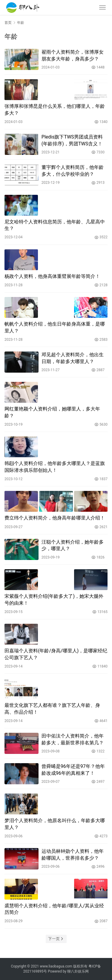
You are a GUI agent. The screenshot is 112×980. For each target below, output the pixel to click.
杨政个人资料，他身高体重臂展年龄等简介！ (52, 276)
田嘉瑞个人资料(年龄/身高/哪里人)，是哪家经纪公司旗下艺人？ (56, 654)
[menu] (102, 7)
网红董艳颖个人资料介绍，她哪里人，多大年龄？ (52, 412)
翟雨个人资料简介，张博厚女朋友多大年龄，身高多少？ (73, 55)
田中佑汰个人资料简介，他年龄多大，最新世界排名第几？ (73, 739)
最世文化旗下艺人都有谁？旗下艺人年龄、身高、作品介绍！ (52, 708)
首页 (8, 23)
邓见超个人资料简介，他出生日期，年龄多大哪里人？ (73, 358)
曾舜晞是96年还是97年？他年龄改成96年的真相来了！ (73, 770)
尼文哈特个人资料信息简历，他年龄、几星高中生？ (55, 225)
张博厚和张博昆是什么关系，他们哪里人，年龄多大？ (55, 109)
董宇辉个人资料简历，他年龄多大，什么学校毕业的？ (73, 171)
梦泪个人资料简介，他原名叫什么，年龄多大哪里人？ (55, 824)
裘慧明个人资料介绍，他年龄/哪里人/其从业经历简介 (54, 909)
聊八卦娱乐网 (78, 971)
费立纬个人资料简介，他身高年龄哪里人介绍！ (55, 518)
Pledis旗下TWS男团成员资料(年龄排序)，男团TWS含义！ (72, 140)
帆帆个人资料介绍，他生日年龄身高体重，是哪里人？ (55, 327)
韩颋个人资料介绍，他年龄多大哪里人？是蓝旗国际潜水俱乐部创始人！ (55, 467)
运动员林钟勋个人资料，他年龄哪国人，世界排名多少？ (73, 854)
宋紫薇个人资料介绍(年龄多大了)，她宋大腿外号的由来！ (54, 599)
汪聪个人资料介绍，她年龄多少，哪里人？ (73, 545)
